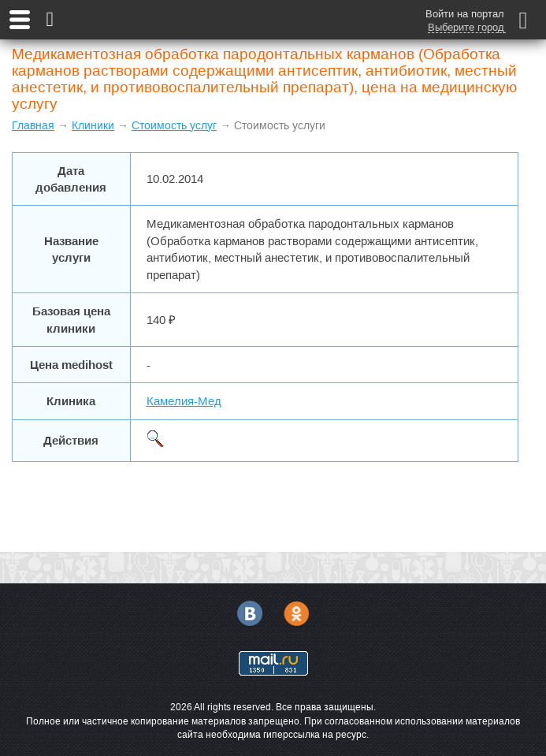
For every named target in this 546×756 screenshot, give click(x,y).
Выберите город (466, 28)
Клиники (93, 125)
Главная (33, 125)
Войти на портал (465, 14)
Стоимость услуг (174, 125)
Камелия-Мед (184, 401)
